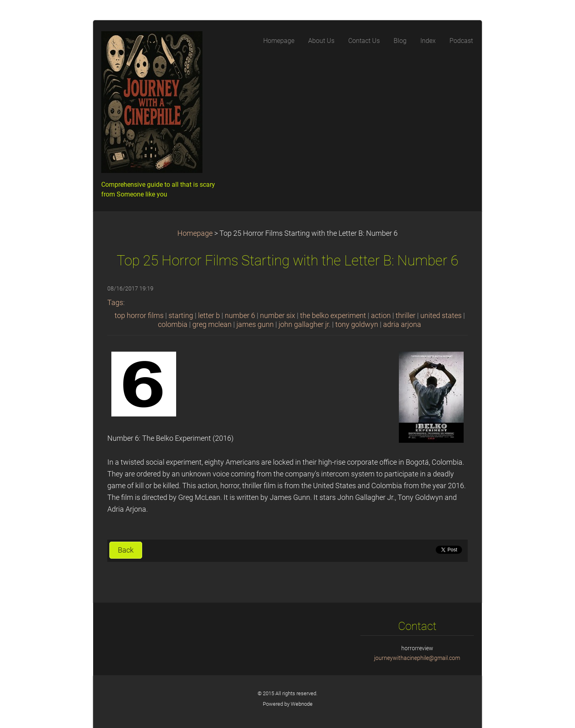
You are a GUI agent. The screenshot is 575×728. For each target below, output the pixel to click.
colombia (173, 325)
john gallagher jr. (305, 325)
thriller (406, 316)
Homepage (195, 233)
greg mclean (212, 325)
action (381, 316)
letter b (209, 316)
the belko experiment (333, 316)
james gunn (255, 325)
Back (126, 550)
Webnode (302, 704)
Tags (115, 303)
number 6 (240, 316)
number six (278, 316)
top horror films (139, 316)
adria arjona (402, 325)
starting (181, 316)
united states (441, 316)
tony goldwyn (357, 325)
